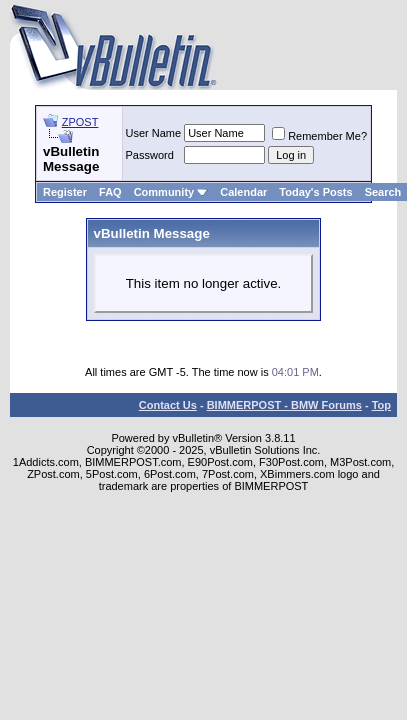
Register (65, 192)
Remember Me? (319, 136)
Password (150, 155)
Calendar (243, 192)
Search (383, 192)
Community (171, 192)
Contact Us (168, 405)
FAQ (110, 192)
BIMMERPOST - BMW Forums (284, 405)
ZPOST (80, 122)
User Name (154, 133)
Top (381, 405)
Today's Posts (315, 192)
